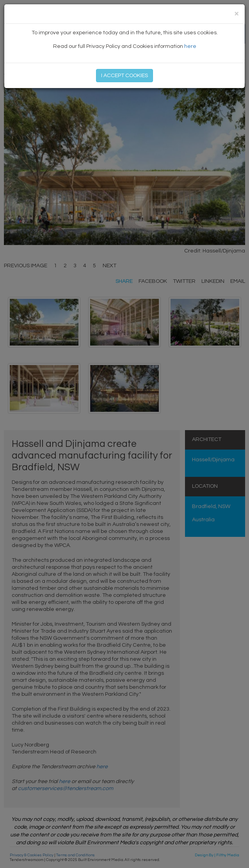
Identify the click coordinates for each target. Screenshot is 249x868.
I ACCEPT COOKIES (124, 76)
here (190, 46)
